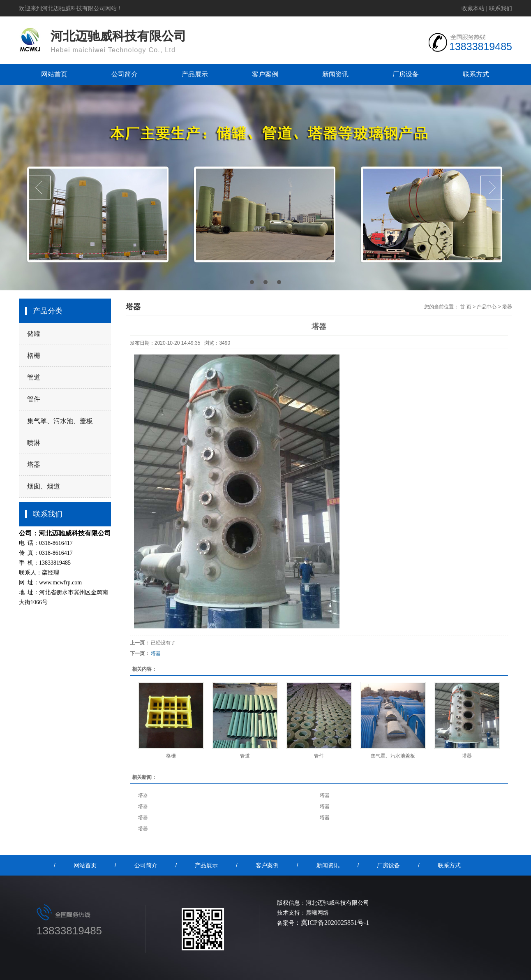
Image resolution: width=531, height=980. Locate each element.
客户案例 (265, 74)
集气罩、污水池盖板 (393, 756)
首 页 (465, 307)
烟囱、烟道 (44, 486)
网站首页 (54, 74)
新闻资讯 (335, 74)
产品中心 (487, 307)
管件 (34, 399)
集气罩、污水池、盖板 (60, 421)
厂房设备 (406, 74)
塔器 (34, 465)
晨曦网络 (317, 913)
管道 (34, 377)
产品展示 (195, 74)
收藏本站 (473, 8)
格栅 (34, 356)
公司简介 (125, 74)
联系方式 (476, 74)
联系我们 (501, 8)
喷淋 (34, 443)
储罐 (34, 334)
